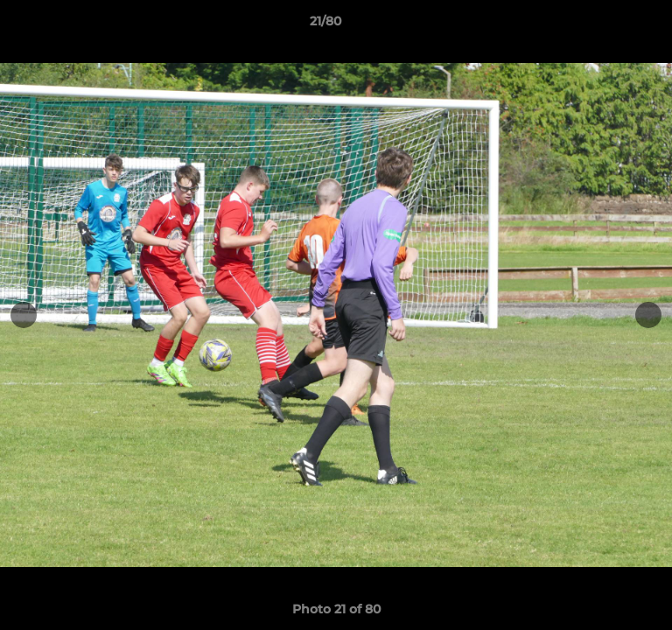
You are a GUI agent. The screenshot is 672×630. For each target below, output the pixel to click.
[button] (609, 25)
